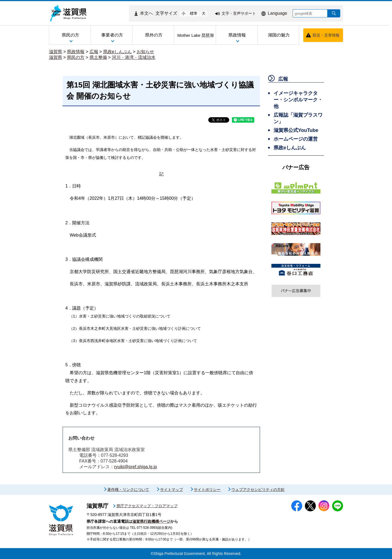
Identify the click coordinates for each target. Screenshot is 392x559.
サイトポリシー (207, 489)
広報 (94, 52)
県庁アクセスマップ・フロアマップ (147, 506)
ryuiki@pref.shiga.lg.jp (136, 467)
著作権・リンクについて (128, 489)
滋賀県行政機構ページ (151, 521)
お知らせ (145, 52)
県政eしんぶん (117, 52)
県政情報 (76, 52)
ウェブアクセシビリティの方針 (258, 489)
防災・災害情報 (326, 35)
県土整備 (98, 57)
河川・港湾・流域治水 (134, 57)
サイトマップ (171, 489)
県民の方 (76, 57)
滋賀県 (56, 52)
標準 (194, 13)
